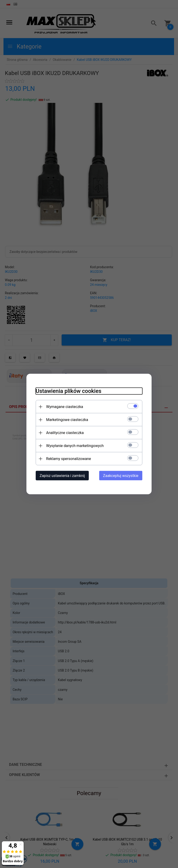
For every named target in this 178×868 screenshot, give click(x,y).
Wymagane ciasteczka (65, 407)
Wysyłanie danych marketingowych (75, 446)
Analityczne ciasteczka (65, 433)
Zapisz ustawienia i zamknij (62, 476)
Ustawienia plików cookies (68, 391)
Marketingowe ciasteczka (67, 420)
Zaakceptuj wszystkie (121, 476)
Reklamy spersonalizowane (68, 459)
